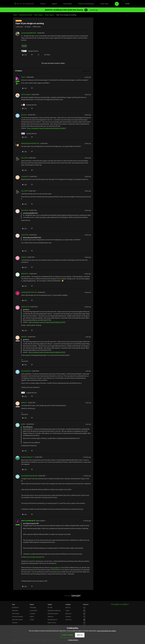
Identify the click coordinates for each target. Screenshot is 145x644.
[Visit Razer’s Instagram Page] (84, 611)
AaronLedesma (26, 94)
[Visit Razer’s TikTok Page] (84, 623)
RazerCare (50, 617)
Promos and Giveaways (86, 4)
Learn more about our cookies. (107, 631)
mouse (24, 46)
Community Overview (25, 15)
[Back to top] (141, 594)
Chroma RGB (33, 610)
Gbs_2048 (24, 158)
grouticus (24, 115)
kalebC (23, 424)
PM (33, 568)
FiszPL (23, 77)
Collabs (32, 620)
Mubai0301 (25, 274)
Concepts (32, 613)
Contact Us (68, 620)
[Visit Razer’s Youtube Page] (84, 620)
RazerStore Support (53, 613)
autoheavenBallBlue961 (29, 33)
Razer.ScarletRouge (27, 521)
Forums (43, 4)
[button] (127, 4)
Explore (32, 604)
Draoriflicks (25, 210)
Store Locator (16, 613)
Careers (67, 610)
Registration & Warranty (54, 610)
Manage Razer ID (52, 620)
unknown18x (25, 307)
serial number (54, 568)
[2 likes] (29, 105)
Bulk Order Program (17, 620)
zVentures (68, 617)
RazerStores (15, 607)
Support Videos (52, 623)
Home (15, 15)
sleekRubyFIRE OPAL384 (29, 292)
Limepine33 (25, 176)
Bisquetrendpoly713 (28, 457)
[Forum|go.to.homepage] (24, 4)
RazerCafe (15, 610)
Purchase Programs (17, 617)
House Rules (68, 4)
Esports (32, 617)
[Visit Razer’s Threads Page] (84, 614)
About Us (68, 607)
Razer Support (39, 15)
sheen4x (24, 257)
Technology (33, 607)
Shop (13, 604)
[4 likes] (30, 51)
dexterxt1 (24, 337)
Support (54, 4)
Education (15, 623)
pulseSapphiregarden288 (29, 476)
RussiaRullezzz (26, 371)
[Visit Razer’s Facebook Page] (84, 608)
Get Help (50, 607)
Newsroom (68, 613)
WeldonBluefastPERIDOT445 (30, 143)
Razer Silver (104, 4)
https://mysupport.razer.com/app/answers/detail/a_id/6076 (46, 128)
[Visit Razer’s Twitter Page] (84, 617)
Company (68, 604)
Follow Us (86, 604)
